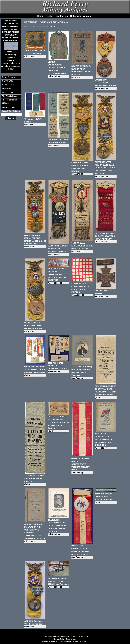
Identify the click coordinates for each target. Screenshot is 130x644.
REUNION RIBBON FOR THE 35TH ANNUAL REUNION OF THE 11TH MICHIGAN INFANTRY (106, 392)
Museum (6, 104)
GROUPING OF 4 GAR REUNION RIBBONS (59, 143)
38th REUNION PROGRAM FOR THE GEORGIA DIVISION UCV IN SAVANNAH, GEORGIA (59, 527)
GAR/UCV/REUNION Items (54, 22)
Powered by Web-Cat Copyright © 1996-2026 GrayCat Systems (65, 641)
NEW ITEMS (8, 81)
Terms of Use (71, 639)
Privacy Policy (59, 639)
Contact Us (62, 16)
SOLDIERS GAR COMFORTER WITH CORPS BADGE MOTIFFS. (82, 290)
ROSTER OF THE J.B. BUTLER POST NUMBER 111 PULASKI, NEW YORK (82, 72)
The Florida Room (10, 96)
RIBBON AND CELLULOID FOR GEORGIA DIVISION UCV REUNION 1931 (82, 552)
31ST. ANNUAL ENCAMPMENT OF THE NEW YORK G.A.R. (82, 247)
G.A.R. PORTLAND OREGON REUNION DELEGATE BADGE (35, 327)
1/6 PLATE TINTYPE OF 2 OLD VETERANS (35, 54)
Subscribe (76, 16)
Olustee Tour (8, 92)
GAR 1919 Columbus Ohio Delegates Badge (35, 624)
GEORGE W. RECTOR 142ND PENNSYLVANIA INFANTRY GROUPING (35, 371)
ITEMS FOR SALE (10, 85)
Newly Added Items (10, 77)
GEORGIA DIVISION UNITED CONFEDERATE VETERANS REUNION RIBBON (82, 466)
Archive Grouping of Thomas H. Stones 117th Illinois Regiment (59, 583)
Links (50, 16)
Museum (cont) (9, 107)
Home (40, 16)
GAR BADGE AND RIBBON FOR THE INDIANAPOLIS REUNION (82, 169)
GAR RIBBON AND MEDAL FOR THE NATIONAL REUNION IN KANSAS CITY (35, 241)
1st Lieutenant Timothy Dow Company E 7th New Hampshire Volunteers (82, 373)
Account (88, 16)
